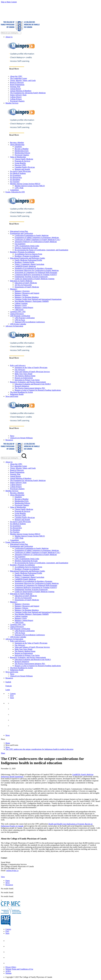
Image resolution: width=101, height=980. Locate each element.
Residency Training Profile (24, 262)
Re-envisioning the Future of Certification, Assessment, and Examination (41, 250)
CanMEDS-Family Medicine (25, 266)
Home (8, 743)
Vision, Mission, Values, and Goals (23, 80)
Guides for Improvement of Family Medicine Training (35, 279)
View (3, 877)
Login (8, 690)
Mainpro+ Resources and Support (27, 293)
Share (3, 753)
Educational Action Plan (19, 231)
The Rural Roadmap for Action (21, 392)
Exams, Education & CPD (15, 192)
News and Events (12, 396)
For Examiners (15, 175)
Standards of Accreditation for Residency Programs (33, 268)
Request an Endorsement (24, 378)
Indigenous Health (17, 394)
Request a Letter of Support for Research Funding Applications (38, 390)
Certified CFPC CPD (18, 312)
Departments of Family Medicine (27, 287)
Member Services (12, 103)
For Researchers (16, 177)
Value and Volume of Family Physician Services (32, 372)
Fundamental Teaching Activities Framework (31, 277)
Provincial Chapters (17, 101)
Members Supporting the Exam (26, 248)
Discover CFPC (20, 165)
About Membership (17, 145)
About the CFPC (16, 76)
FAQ (12, 696)
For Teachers (15, 182)
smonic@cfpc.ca (12, 871)
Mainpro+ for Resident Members (27, 297)
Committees (14, 190)
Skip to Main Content (9, 2)
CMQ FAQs (19, 310)
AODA (8, 971)
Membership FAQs (22, 151)
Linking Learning (21, 303)
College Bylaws (16, 99)
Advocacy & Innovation (14, 326)
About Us (9, 37)
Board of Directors (17, 82)
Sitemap (8, 973)
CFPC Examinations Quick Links (27, 246)
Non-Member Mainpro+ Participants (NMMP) (32, 301)
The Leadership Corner (19, 78)
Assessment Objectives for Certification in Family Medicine (37, 270)
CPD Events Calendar (18, 324)
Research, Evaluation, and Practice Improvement (28, 382)
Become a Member (17, 143)
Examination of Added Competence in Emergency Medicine (37, 238)
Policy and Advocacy (18, 365)
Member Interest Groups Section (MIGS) (25, 184)
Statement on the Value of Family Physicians (31, 367)
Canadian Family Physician (25, 167)
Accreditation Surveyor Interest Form (28, 254)
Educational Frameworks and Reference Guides (28, 258)
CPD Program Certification (20, 316)
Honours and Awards (22, 169)
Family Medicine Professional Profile (28, 260)
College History (16, 97)
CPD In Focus (20, 320)
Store (12, 698)
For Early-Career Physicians (20, 171)
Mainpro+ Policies (21, 295)
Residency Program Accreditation (22, 252)
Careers (13, 694)
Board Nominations (17, 85)
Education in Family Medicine (21, 281)
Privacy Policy (11, 967)
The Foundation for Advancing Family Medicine (28, 93)
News (12, 436)
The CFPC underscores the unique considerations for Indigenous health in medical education (39, 749)
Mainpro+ (14, 289)
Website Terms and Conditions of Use (19, 969)
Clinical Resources (17, 314)
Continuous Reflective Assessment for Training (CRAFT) (36, 275)
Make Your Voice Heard (23, 374)
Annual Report (15, 89)
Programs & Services (22, 161)
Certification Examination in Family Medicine (32, 235)
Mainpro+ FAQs (21, 305)
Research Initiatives (22, 386)
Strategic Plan (15, 87)
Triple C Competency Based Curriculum (29, 264)
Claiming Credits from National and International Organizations (38, 299)
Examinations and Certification (21, 233)
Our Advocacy (20, 370)
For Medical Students (18, 173)
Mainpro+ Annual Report (24, 307)
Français (9, 686)
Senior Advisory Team (18, 95)
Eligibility (18, 147)
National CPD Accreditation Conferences (30, 322)
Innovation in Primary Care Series (27, 380)
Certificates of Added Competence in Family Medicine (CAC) (37, 240)
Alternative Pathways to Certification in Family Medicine (36, 242)
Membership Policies (22, 153)
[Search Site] (11, 33)
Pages (8, 881)
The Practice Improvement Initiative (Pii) (30, 388)
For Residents (15, 180)
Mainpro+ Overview (22, 291)
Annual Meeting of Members (21, 91)
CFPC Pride (19, 188)
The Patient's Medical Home (25, 376)
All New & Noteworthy (23, 285)
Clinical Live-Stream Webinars (21, 438)
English (8, 682)
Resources (9, 440)
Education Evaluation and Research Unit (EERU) (33, 384)
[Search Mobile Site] (11, 458)
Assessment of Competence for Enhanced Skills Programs (36, 272)
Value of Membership (18, 157)
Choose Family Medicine (24, 159)
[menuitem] (53, 686)
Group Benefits (20, 163)
